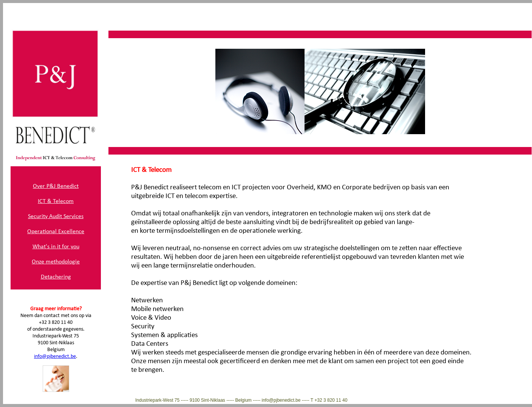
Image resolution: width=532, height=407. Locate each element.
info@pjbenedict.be (55, 357)
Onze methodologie (56, 262)
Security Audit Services (56, 217)
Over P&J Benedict (56, 186)
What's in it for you (56, 247)
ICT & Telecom (56, 201)
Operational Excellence (56, 232)
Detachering (56, 277)
